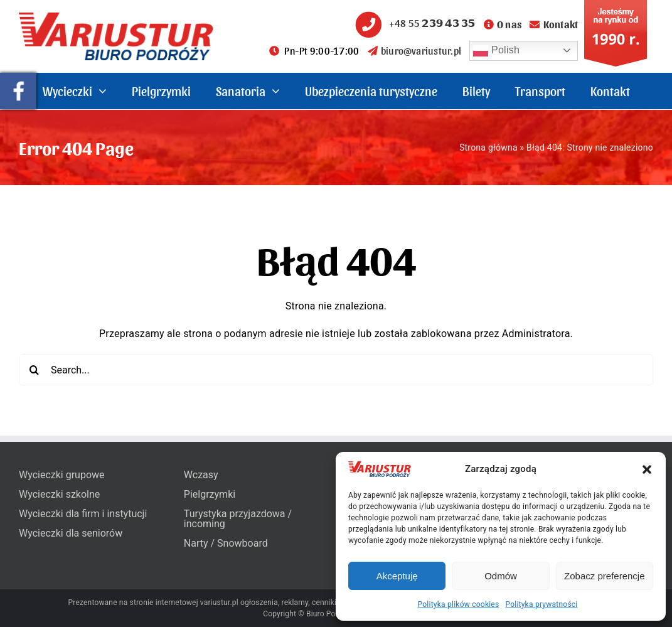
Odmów (501, 576)
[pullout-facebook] (18, 78)
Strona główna (488, 147)
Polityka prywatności (541, 604)
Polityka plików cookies (459, 604)
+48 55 (413, 23)
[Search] (35, 370)
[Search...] (336, 370)
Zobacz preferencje (604, 576)
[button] (647, 469)
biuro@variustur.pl (415, 51)
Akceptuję (397, 576)
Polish (496, 51)
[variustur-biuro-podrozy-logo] (116, 17)
